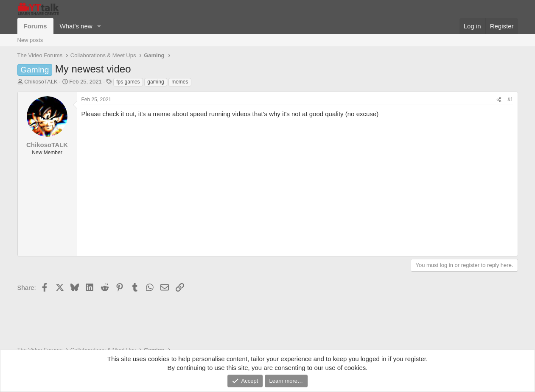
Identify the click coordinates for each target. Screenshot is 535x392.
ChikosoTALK (41, 82)
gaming (155, 82)
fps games (128, 82)
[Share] (499, 100)
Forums (35, 26)
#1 (510, 100)
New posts (30, 40)
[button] (99, 26)
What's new (76, 26)
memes (180, 82)
